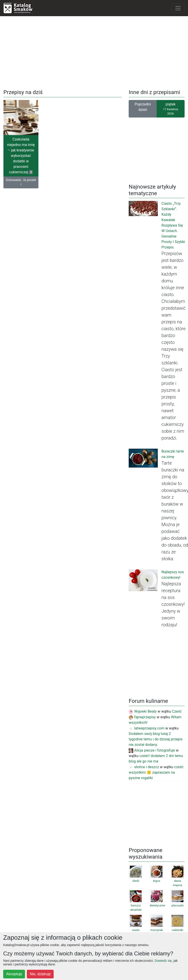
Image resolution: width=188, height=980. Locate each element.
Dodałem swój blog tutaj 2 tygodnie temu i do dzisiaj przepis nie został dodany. (156, 739)
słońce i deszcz (144, 767)
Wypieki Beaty (143, 711)
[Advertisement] (94, 52)
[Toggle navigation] (178, 8)
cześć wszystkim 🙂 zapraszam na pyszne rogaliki (156, 772)
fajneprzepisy (142, 717)
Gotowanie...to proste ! (21, 182)
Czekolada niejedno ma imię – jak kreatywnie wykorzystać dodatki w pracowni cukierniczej (21, 156)
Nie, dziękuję (40, 974)
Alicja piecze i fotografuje (152, 750)
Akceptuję (14, 974)
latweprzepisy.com (147, 728)
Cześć (177, 711)
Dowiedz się (163, 961)
